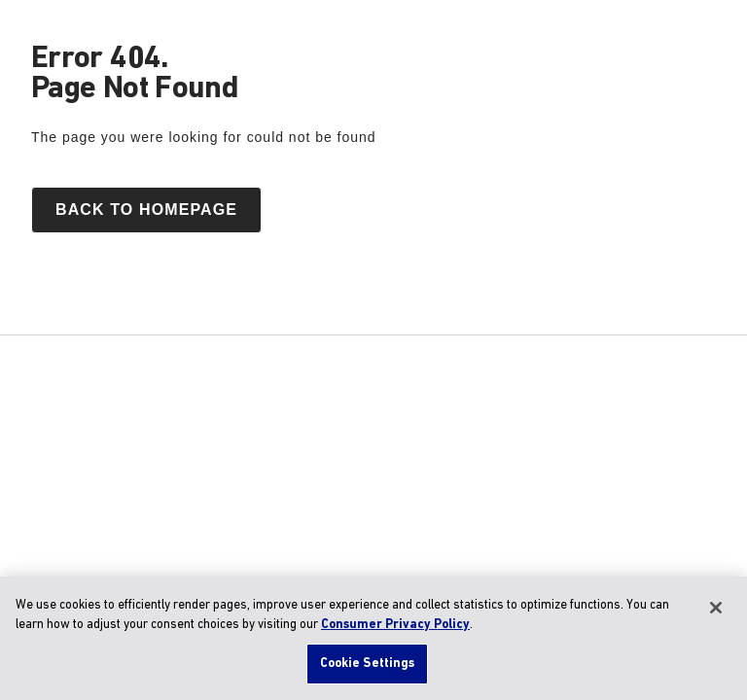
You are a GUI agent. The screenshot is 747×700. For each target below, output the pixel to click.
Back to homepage (146, 210)
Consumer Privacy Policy (395, 625)
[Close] (716, 608)
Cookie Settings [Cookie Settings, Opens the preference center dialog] (368, 664)
